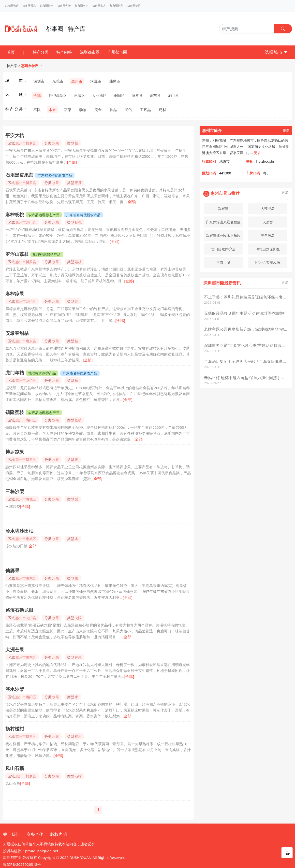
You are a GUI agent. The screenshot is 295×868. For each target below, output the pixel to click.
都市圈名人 (99, 6)
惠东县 (155, 95)
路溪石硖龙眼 (19, 610)
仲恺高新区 (58, 95)
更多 (286, 130)
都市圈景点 (29, 6)
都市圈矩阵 (134, 6)
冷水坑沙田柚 (19, 531)
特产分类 (41, 52)
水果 (52, 110)
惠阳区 (119, 95)
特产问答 (64, 52)
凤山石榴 (15, 768)
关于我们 (11, 834)
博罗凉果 (15, 452)
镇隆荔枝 (15, 412)
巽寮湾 (223, 208)
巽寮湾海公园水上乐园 (223, 235)
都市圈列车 (116, 6)
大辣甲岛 (268, 208)
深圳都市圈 (90, 52)
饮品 (113, 110)
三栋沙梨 (15, 491)
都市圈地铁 (12, 6)
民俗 (128, 110)
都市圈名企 (81, 6)
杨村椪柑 (15, 729)
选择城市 (276, 52)
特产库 (12, 66)
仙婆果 (12, 570)
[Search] (246, 29)
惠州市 (77, 81)
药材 (162, 110)
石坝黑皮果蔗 (19, 175)
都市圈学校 (64, 6)
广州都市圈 (117, 52)
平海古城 (223, 263)
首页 (11, 52)
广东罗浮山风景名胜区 (223, 222)
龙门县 (173, 95)
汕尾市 (115, 81)
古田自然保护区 (223, 249)
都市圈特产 (47, 6)
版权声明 (59, 834)
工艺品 (145, 110)
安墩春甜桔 (17, 333)
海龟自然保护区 (268, 249)
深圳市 (39, 81)
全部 (37, 95)
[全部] (72, 162)
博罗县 (137, 95)
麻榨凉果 (15, 294)
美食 (98, 110)
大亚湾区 (99, 95)
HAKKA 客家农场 (268, 263)
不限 (37, 110)
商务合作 (35, 834)
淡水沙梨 (15, 689)
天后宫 (268, 222)
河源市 (96, 81)
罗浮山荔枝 (17, 254)
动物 (83, 110)
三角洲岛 (268, 235)
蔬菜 (68, 110)
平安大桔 (15, 135)
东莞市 (58, 81)
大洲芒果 (15, 650)
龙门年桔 (15, 373)
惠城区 (80, 95)
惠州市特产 (30, 66)
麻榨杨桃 (15, 214)
